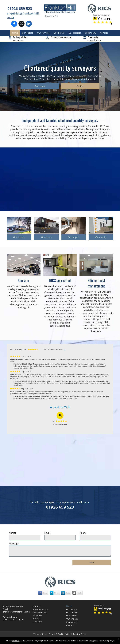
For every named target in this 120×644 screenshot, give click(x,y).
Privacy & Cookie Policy (59, 634)
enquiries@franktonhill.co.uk (16, 612)
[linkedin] (29, 24)
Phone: (83, 533)
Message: (14, 544)
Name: (12, 533)
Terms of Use (40, 634)
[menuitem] (15, 33)
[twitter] (21, 24)
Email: (47, 533)
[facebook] (14, 24)
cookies (17, 640)
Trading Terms (80, 634)
